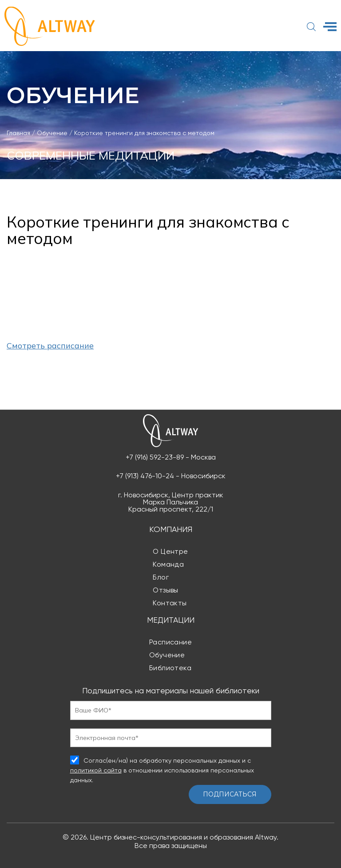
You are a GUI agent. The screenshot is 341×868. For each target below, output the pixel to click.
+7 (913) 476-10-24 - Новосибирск (171, 476)
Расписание (171, 642)
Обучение (167, 655)
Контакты (170, 603)
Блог (161, 577)
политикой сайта (96, 770)
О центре (170, 551)
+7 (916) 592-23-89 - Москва (171, 457)
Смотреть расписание (50, 346)
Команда (168, 564)
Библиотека (170, 668)
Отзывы (166, 590)
